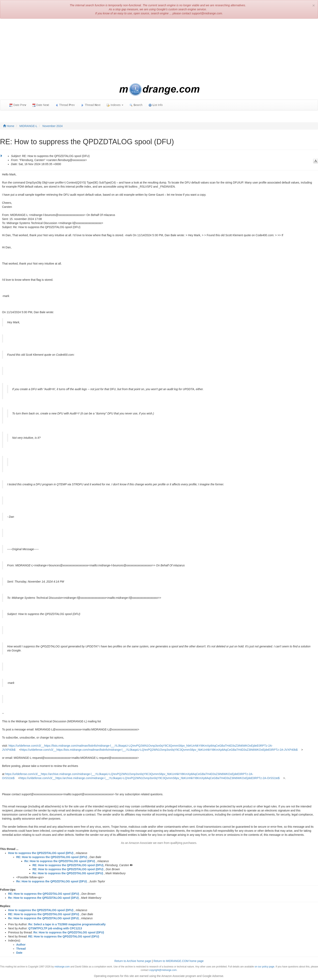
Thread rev (65, 105)
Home (9, 126)
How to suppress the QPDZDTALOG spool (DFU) (41, 853)
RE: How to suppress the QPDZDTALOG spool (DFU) (52, 857)
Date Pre (18, 105)
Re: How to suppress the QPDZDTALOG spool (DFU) (60, 861)
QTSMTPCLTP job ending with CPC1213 (55, 928)
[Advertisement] (159, 51)
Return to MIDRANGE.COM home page (179, 961)
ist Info (156, 105)
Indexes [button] (115, 105)
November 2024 (53, 126)
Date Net (41, 105)
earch (136, 105)
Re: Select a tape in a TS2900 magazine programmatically (67, 924)
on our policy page (264, 967)
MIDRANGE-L (28, 126)
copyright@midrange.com (163, 970)
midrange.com (62, 967)
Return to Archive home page (133, 961)
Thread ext (91, 105)
